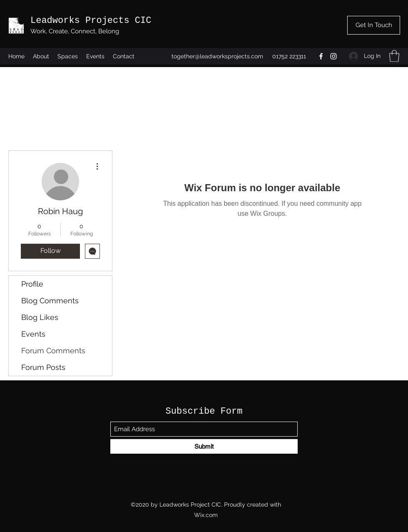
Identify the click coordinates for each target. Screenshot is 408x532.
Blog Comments (50, 301)
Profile (32, 284)
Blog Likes (40, 317)
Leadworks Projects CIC (91, 21)
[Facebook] (321, 56)
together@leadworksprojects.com (217, 56)
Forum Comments (53, 351)
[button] (394, 56)
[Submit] (204, 446)
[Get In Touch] (374, 25)
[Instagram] (333, 56)
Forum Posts (43, 367)
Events (33, 334)
